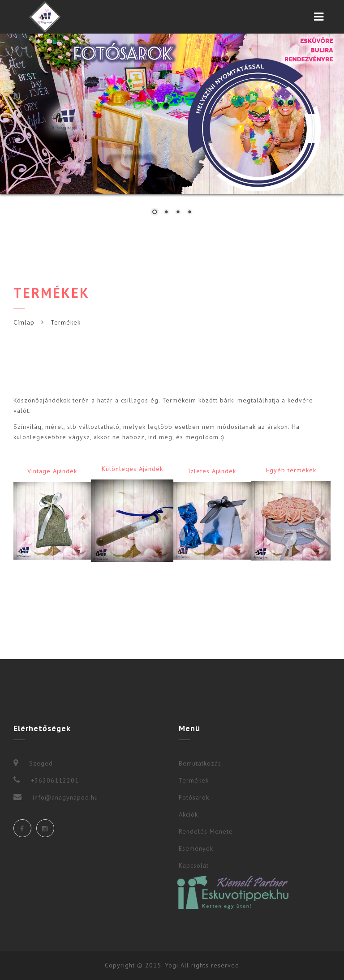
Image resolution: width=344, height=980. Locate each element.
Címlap (24, 322)
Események (196, 848)
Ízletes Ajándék (212, 471)
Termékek (194, 780)
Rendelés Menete (206, 831)
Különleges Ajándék (132, 469)
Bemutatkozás (200, 763)
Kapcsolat (194, 865)
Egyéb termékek (291, 470)
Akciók (188, 814)
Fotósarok (194, 797)
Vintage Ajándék (52, 471)
